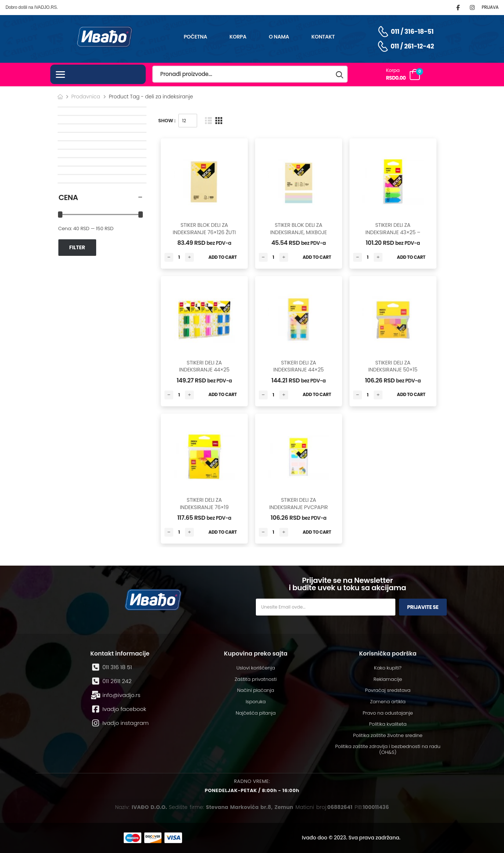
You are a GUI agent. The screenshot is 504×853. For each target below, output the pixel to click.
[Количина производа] (179, 257)
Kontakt (323, 37)
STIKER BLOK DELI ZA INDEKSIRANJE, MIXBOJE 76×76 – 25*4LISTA (299, 232)
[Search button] (340, 74)
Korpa (238, 37)
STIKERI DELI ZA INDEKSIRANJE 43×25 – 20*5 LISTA (393, 232)
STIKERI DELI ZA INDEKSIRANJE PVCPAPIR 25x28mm (298, 507)
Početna (195, 37)
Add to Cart (223, 257)
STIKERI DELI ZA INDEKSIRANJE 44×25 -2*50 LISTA (204, 370)
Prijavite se (423, 607)
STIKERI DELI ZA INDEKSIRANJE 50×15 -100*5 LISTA (393, 370)
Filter (77, 247)
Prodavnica (86, 97)
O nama (279, 37)
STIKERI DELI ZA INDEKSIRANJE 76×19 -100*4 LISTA (204, 507)
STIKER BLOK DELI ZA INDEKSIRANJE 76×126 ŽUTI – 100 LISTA (204, 232)
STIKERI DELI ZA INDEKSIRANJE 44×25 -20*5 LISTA (299, 370)
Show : (167, 121)
